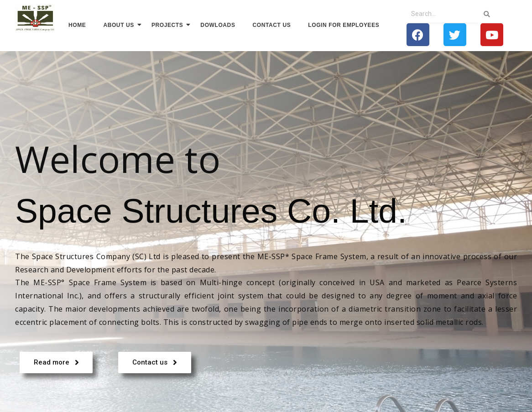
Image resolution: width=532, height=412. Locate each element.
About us (120, 25)
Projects (169, 25)
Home (77, 25)
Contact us (272, 25)
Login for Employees (344, 25)
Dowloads (218, 25)
